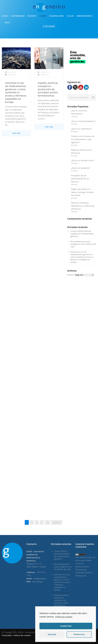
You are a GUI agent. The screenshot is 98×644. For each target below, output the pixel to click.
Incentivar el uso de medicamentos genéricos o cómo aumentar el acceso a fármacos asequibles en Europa (16, 92)
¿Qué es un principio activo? (83, 160)
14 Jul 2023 (12, 72)
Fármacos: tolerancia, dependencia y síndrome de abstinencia (83, 206)
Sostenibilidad (18, 16)
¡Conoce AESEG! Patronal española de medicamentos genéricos (82, 234)
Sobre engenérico (84, 16)
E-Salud (70, 16)
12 (47, 522)
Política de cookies (64, 617)
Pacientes (32, 16)
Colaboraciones (56, 16)
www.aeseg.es (38, 582)
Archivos (71, 275)
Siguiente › (57, 522)
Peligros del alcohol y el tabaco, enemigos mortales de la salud (82, 192)
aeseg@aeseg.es (40, 578)
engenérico (12, 75)
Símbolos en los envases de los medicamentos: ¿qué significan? (83, 139)
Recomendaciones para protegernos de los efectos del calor (83, 244)
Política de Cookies (22, 635)
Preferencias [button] (79, 634)
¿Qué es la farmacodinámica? (83, 121)
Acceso (5, 16)
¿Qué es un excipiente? (81, 168)
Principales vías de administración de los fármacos (80, 179)
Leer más (16, 133)
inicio (7, 23)
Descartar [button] (52, 634)
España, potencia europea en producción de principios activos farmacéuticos (48, 89)
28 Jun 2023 (45, 72)
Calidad (43, 16)
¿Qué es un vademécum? (81, 129)
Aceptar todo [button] (66, 626)
